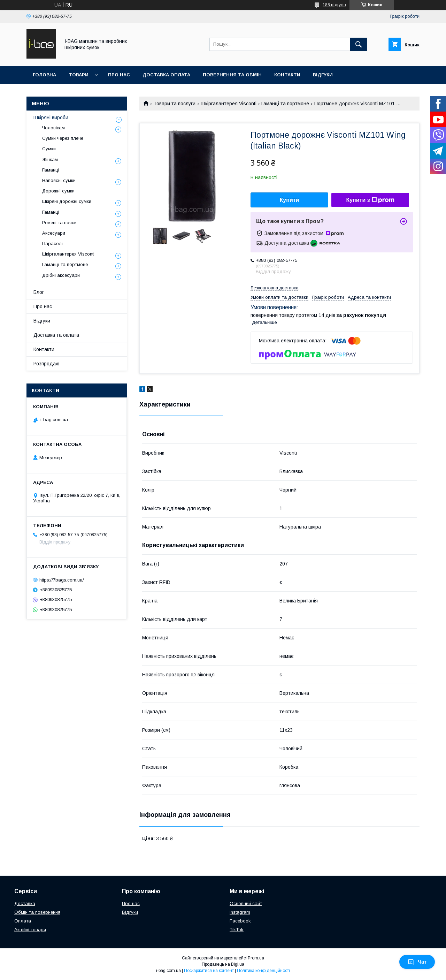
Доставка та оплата (56, 335)
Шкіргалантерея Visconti (229, 104)
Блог (39, 292)
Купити (290, 200)
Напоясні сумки (59, 180)
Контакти (287, 75)
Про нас (119, 75)
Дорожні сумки (58, 191)
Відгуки (323, 75)
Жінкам (50, 159)
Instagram (240, 912)
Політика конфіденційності (263, 971)
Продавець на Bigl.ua (223, 964)
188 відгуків (334, 5)
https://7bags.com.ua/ (62, 580)
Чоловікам (53, 128)
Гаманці (51, 170)
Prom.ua (256, 958)
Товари (79, 75)
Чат (417, 962)
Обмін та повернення (37, 912)
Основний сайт (246, 903)
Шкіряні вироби (51, 117)
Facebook (240, 921)
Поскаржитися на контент (209, 971)
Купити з (370, 200)
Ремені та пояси (59, 223)
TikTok (237, 930)
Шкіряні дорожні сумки (67, 201)
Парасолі (52, 244)
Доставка (25, 903)
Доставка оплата (166, 75)
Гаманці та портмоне (285, 104)
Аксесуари (54, 233)
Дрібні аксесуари (61, 275)
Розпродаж (46, 364)
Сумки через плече (63, 138)
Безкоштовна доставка (274, 288)
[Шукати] (359, 44)
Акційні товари (30, 930)
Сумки (49, 149)
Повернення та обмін (232, 75)
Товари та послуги (174, 104)
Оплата (23, 921)
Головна (44, 75)
